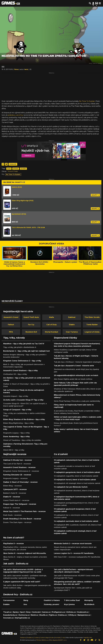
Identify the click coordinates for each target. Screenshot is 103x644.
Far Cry (31, 325)
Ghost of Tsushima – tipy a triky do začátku (22, 440)
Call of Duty (52, 325)
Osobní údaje (44, 638)
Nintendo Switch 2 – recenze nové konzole (73, 544)
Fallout (11, 325)
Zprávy (16, 612)
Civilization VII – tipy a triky (15, 374)
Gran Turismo (72, 332)
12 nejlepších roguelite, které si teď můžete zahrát (76, 476)
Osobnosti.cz (83, 612)
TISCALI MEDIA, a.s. (42, 640)
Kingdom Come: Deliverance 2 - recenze (21, 471)
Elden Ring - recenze (12, 486)
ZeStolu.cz (71, 612)
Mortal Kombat (51, 332)
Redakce (30, 638)
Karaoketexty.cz (10, 615)
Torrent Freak (13, 171)
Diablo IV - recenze (12, 497)
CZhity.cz (72, 615)
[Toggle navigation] (100, 3)
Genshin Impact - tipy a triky (16, 396)
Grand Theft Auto (31, 317)
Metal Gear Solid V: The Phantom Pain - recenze (24, 511)
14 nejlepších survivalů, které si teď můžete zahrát (76, 521)
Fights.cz (53, 615)
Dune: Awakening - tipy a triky (17, 437)
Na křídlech (89, 604)
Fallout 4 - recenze (12, 508)
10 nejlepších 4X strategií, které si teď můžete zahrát (77, 483)
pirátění (23, 169)
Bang (26, 600)
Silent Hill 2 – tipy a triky (14, 450)
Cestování (36, 612)
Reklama (23, 638)
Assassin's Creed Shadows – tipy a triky (21, 371)
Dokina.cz (62, 615)
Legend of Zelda (92, 332)
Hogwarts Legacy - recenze (15, 478)
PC (3, 67)
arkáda (16, 169)
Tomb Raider (92, 325)
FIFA (11, 332)
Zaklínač (72, 317)
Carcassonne (9, 600)
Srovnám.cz (8, 618)
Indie (9, 169)
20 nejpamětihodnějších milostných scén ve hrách (76, 375)
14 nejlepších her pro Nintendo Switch (71, 487)
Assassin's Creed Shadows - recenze (19, 467)
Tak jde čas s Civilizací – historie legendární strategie (77, 362)
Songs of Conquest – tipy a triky (17, 410)
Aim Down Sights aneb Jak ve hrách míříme (73, 379)
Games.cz (46, 612)
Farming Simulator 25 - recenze (17, 475)
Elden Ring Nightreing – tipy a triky (19, 423)
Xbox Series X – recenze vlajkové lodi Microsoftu (25, 553)
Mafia (51, 317)
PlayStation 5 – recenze (13, 544)
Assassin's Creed (11, 317)
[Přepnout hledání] (90, 3)
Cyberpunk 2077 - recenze (15, 489)
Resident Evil (31, 332)
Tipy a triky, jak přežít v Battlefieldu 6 (20, 347)
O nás (63, 638)
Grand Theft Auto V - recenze (16, 500)
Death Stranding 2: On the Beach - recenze (22, 519)
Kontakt (58, 638)
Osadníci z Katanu (52, 600)
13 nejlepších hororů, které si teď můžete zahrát (75, 480)
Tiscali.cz (7, 612)
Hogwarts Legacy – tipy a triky (17, 433)
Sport (22, 612)
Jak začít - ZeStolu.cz (16, 564)
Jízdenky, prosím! (51, 604)
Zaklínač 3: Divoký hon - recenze (18, 460)
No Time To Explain (87, 101)
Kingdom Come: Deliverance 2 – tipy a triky (22, 361)
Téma (16, 69)
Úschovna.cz (24, 615)
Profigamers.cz (58, 612)
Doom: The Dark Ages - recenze (17, 522)
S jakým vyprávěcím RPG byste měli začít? (22, 582)
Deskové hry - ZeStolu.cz (18, 594)
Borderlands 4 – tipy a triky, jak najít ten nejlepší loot (26, 351)
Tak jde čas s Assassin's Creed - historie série (74, 366)
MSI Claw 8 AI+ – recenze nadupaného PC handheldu (77, 557)
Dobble (6, 604)
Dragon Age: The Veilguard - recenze (20, 504)
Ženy (28, 612)
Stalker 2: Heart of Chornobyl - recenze (20, 482)
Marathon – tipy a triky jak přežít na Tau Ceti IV (24, 344)
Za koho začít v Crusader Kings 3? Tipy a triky (23, 400)
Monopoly (89, 600)
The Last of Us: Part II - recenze (17, 464)
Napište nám (88, 638)
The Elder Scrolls (92, 317)
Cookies (36, 638)
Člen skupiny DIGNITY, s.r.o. (58, 640)
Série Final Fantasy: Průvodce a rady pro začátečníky (77, 401)
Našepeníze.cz (84, 615)
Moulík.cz (44, 615)
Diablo (72, 325)
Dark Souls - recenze (12, 515)
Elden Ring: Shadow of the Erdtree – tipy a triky (24, 419)
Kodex (52, 638)
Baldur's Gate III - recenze (15, 493)
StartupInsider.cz (22, 618)
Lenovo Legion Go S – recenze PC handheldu (74, 553)
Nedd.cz (34, 615)
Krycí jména (69, 604)
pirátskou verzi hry (15, 115)
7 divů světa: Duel (72, 600)
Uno (25, 604)
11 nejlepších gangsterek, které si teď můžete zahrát (77, 472)
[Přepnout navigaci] (93, 3)
